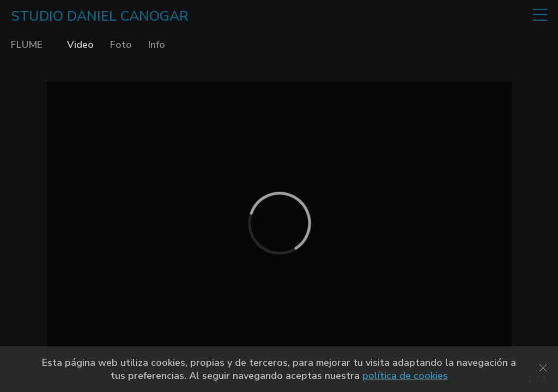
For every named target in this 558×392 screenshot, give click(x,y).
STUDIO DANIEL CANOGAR (100, 16)
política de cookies (405, 376)
